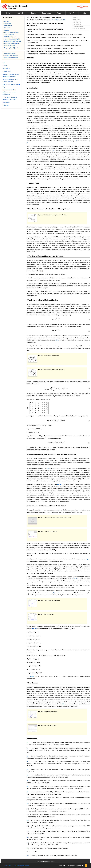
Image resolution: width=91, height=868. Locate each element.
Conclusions (6, 102)
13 (28, 815)
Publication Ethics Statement (11, 43)
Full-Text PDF (76, 20)
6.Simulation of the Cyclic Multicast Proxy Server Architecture (51, 454)
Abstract (75, 18)
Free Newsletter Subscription (11, 39)
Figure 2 (58, 340)
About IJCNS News (9, 46)
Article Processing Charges (11, 32)
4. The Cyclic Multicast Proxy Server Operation (45, 256)
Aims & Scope (7, 26)
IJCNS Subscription (9, 37)
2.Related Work (33, 183)
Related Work (7, 71)
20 (63, 704)
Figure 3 (41, 370)
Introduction (6, 68)
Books (33, 13)
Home (8, 13)
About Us (72, 13)
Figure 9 (29, 655)
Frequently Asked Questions (11, 48)
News (59, 13)
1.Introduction (32, 88)
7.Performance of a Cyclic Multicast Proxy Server (46, 506)
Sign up (61, 866)
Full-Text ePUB (77, 24)
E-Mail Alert (7, 866)
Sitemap (48, 862)
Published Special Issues (10, 55)
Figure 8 (35, 628)
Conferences (46, 13)
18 (42, 271)
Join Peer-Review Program (21, 866)
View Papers (7, 24)
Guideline (6, 30)
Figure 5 (41, 531)
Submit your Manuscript (74, 866)
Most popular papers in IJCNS (12, 41)
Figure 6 (74, 579)
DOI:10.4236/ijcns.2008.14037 (58, 20)
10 (53, 151)
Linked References (78, 26)
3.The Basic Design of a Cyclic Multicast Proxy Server (48, 209)
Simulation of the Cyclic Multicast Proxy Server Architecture (10, 92)
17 (28, 837)
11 (28, 803)
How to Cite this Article (79, 29)
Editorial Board (8, 28)
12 (28, 809)
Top (4, 63)
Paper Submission (9, 35)
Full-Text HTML (77, 22)
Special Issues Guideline (10, 58)
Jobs (84, 13)
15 (28, 826)
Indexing (6, 21)
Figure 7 (56, 593)
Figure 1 (41, 215)
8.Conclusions (32, 683)
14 (28, 820)
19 (48, 468)
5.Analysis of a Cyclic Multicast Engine (42, 300)
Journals (20, 13)
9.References (32, 738)
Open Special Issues (9, 53)
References (6, 105)
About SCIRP (42, 862)
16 (28, 831)
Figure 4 (60, 484)
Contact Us (53, 862)
